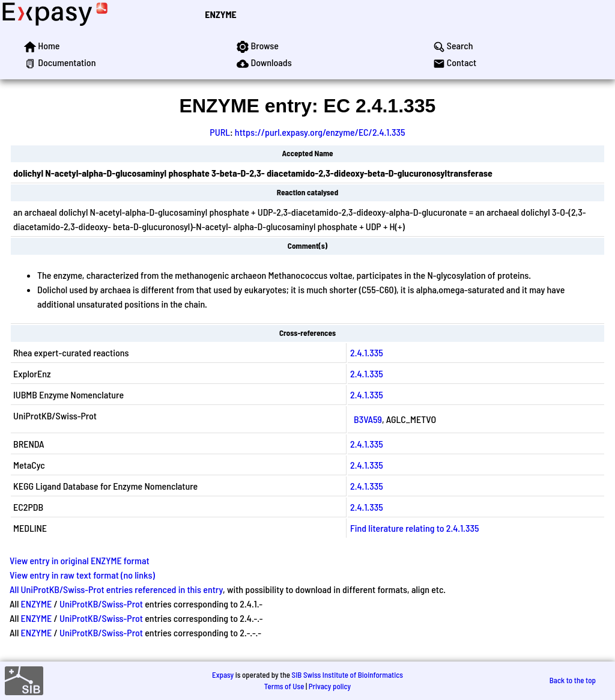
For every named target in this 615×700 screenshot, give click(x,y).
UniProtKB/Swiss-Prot (101, 604)
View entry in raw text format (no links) (82, 575)
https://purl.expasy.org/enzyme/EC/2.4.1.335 (320, 132)
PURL (220, 132)
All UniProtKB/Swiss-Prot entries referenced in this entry (116, 589)
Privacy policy (330, 686)
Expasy (223, 675)
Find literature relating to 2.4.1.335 (415, 528)
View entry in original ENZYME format (80, 560)
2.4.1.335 (367, 352)
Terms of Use (284, 686)
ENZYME (220, 14)
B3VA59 (368, 419)
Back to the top (573, 680)
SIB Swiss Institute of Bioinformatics (347, 675)
